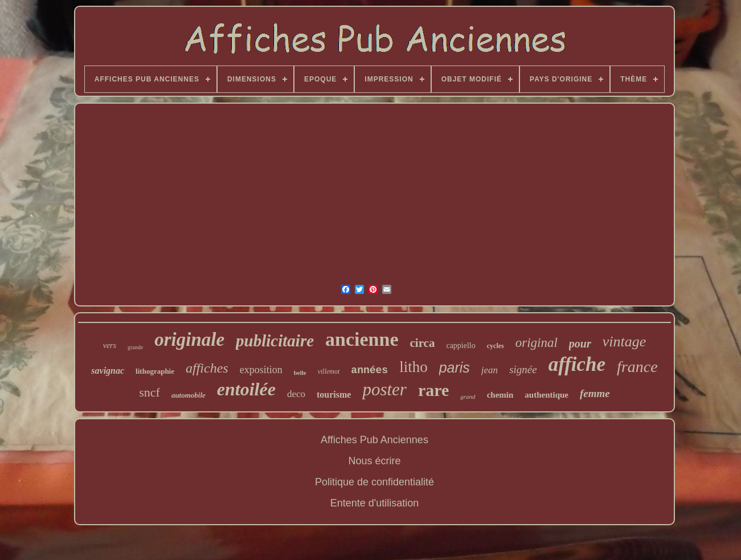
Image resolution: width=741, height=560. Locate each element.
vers (110, 346)
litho (414, 367)
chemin (500, 395)
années (369, 370)
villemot (329, 371)
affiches (207, 368)
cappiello (460, 346)
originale (189, 340)
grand (468, 397)
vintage (625, 342)
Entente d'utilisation (375, 503)
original (537, 343)
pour (580, 344)
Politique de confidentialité (374, 482)
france (637, 367)
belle (300, 373)
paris (455, 367)
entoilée (246, 389)
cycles (496, 346)
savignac (108, 371)
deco (296, 394)
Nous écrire (374, 461)
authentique (546, 395)
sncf (150, 392)
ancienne (362, 339)
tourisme (334, 395)
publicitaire (275, 341)
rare (433, 390)
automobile (189, 395)
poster (384, 389)
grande (135, 347)
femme (595, 393)
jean (490, 370)
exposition (261, 370)
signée (523, 369)
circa (423, 343)
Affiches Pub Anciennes (374, 440)
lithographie (155, 371)
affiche (577, 364)
